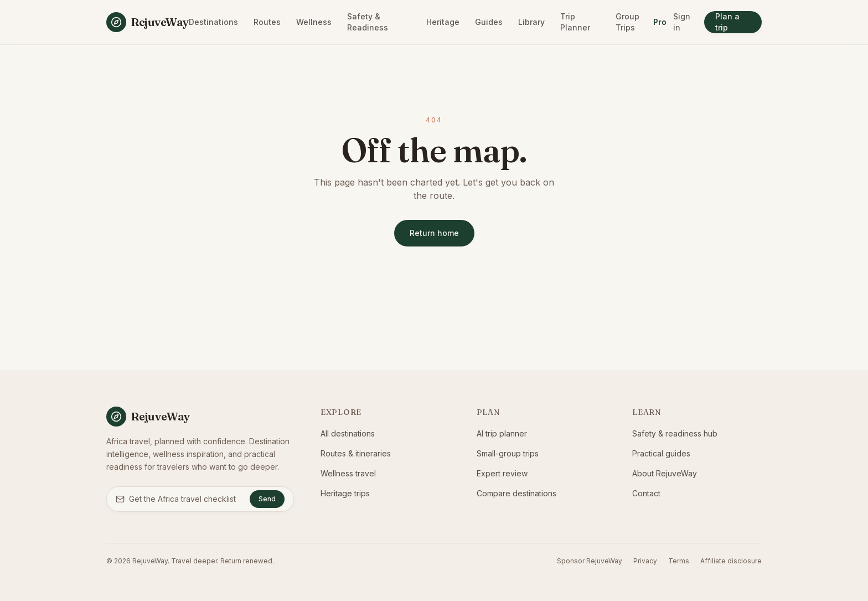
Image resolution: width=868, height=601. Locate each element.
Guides (489, 22)
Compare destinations (516, 493)
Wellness (314, 22)
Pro (660, 22)
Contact (646, 493)
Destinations (213, 22)
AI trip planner (502, 433)
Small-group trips (508, 453)
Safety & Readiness (368, 22)
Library (531, 22)
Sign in (682, 22)
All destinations (348, 433)
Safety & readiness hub (675, 433)
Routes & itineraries (356, 453)
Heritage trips (345, 493)
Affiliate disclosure (731, 561)
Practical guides (661, 453)
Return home (434, 233)
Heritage (443, 22)
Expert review (502, 473)
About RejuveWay (665, 473)
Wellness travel (348, 473)
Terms (679, 561)
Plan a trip (727, 22)
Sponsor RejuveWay (590, 561)
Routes (267, 22)
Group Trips (627, 22)
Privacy (645, 561)
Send (267, 499)
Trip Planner (575, 22)
